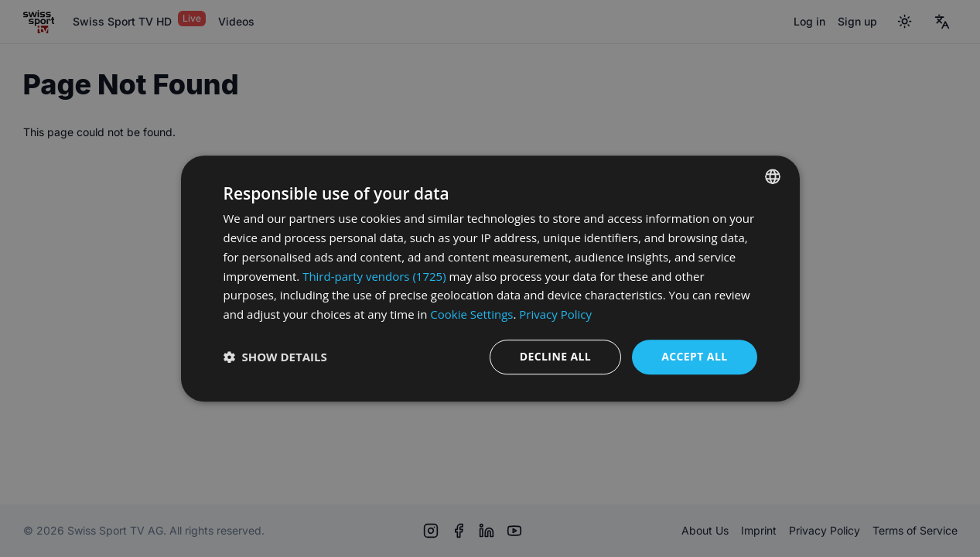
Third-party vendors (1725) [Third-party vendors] (374, 276)
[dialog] (490, 278)
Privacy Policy (555, 314)
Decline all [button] (555, 356)
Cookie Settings (471, 314)
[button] (275, 357)
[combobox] (773, 176)
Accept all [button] (694, 356)
